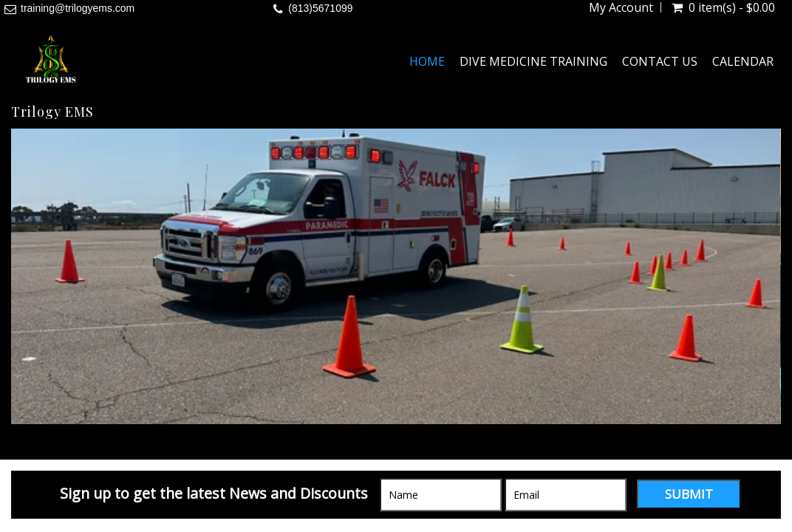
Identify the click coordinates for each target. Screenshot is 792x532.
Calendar (743, 61)
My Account (621, 7)
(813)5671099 (320, 8)
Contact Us (660, 61)
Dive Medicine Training (533, 61)
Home (427, 61)
